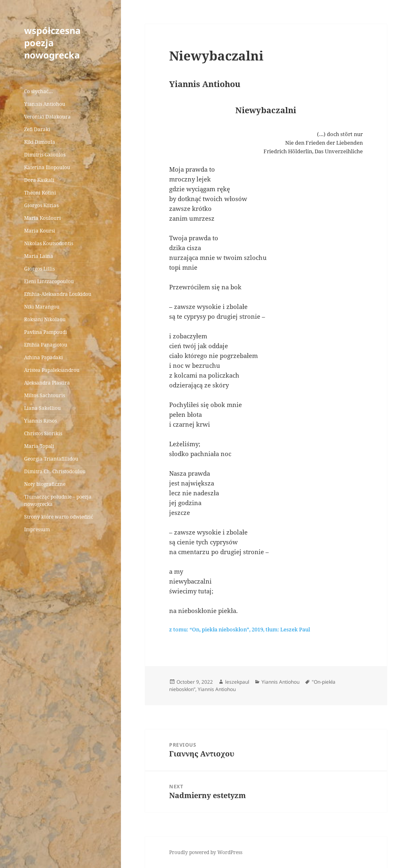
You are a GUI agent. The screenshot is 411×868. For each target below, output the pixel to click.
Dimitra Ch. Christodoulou (55, 471)
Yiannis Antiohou (45, 104)
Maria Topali (39, 446)
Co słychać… (38, 91)
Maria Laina (39, 256)
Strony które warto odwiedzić (59, 517)
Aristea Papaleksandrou (52, 370)
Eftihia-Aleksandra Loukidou (58, 294)
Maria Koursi (40, 231)
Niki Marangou (42, 307)
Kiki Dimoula (40, 142)
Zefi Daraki (37, 129)
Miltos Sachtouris (45, 395)
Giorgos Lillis (39, 269)
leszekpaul (237, 682)
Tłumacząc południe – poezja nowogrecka (58, 500)
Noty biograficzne (45, 484)
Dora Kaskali (39, 180)
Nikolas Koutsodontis (49, 243)
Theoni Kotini (40, 193)
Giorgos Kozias (41, 205)
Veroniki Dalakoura (47, 117)
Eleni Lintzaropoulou (49, 281)
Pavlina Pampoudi (46, 332)
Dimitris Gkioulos (45, 155)
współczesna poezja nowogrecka (52, 43)
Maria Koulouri (42, 218)
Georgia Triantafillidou (51, 459)
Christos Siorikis (43, 433)
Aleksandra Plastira (47, 383)
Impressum (37, 529)
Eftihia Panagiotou (46, 345)
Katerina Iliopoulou (47, 167)
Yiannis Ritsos (40, 421)
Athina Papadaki (44, 357)
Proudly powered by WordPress (206, 852)
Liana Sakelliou (42, 408)
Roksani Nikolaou (45, 319)
